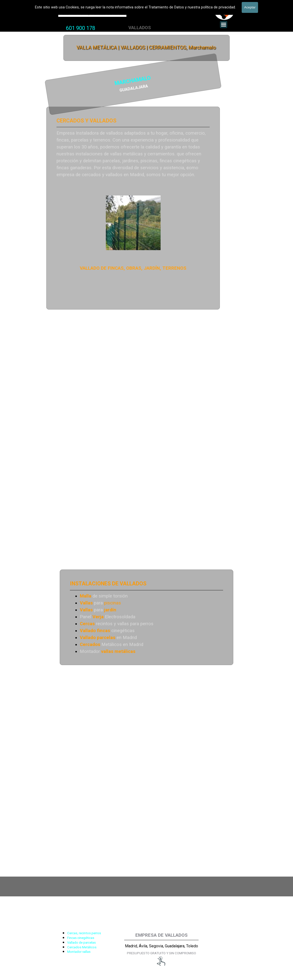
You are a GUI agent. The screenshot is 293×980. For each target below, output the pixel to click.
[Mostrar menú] (224, 24)
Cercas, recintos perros (84, 933)
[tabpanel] (81, 28)
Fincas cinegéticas (81, 938)
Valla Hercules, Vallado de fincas (92, 13)
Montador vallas (79, 952)
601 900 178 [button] (81, 28)
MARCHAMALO (88, 81)
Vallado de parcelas (81, 943)
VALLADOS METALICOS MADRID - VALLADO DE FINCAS (134, 4)
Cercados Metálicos (82, 947)
